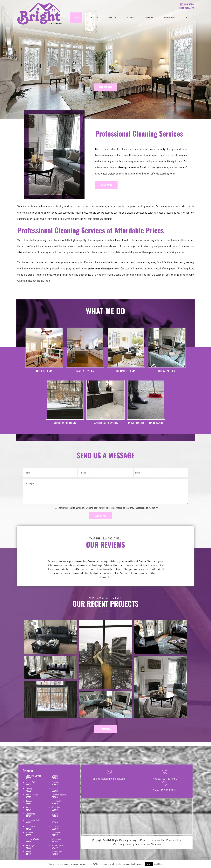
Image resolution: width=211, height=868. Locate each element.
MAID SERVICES (85, 371)
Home (76, 18)
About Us (94, 18)
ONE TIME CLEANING (126, 371)
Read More (158, 864)
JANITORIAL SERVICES (106, 423)
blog (188, 18)
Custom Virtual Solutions (148, 844)
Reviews (149, 18)
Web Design (119, 844)
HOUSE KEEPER (167, 371)
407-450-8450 (187, 4)
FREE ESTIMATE (105, 87)
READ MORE (106, 185)
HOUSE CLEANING (44, 371)
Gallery (131, 18)
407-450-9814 (169, 790)
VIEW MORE (105, 729)
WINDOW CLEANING (65, 423)
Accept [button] (149, 864)
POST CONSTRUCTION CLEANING (146, 423)
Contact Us (170, 18)
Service (113, 18)
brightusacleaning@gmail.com (109, 779)
